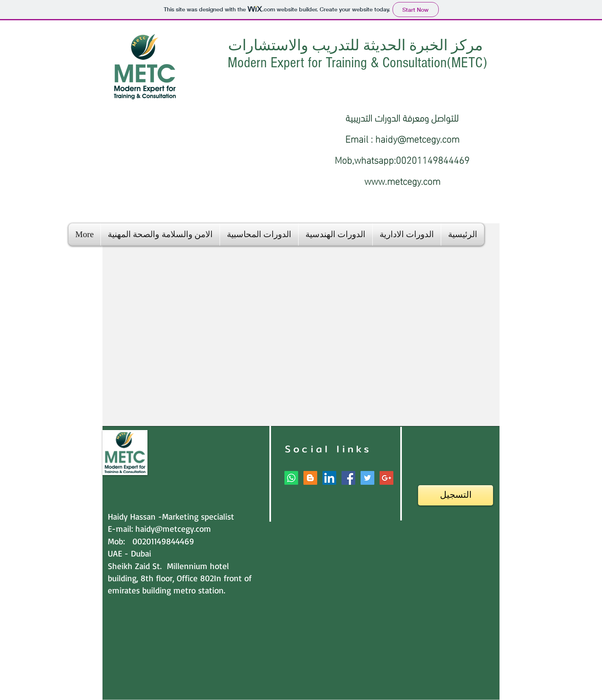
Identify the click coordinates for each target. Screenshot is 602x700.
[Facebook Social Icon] (348, 478)
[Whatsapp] (291, 478)
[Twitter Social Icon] (367, 478)
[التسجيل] (456, 495)
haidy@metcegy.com (417, 138)
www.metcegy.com (402, 180)
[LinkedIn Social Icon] (329, 478)
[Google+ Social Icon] (386, 478)
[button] (407, 234)
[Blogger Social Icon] (310, 478)
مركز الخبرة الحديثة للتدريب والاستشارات (357, 46)
